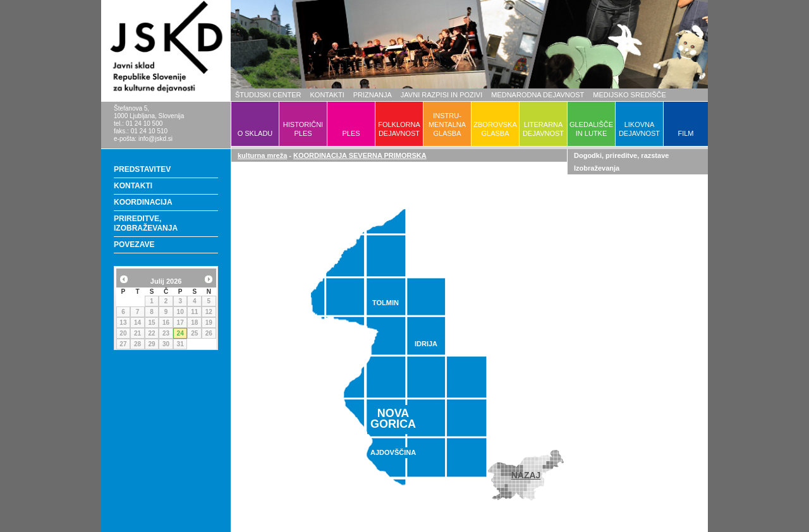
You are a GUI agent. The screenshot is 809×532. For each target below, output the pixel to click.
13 (123, 323)
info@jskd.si (155, 139)
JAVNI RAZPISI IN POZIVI (441, 95)
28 (137, 344)
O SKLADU (255, 133)
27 (123, 344)
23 (166, 333)
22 (151, 333)
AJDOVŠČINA (393, 452)
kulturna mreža (262, 155)
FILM (685, 133)
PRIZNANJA (373, 95)
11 (194, 312)
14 (137, 323)
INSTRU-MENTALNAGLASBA (447, 124)
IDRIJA (426, 344)
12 (209, 312)
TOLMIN (386, 303)
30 (166, 344)
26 (209, 333)
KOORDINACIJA (143, 202)
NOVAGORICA (393, 419)
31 (180, 344)
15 (151, 323)
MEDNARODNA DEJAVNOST (538, 95)
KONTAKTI (327, 95)
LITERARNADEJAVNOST (543, 129)
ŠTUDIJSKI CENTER (268, 95)
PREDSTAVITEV (142, 169)
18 (194, 323)
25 (194, 333)
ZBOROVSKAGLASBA (495, 129)
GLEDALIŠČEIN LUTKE (591, 129)
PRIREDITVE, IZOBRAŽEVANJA (146, 223)
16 (166, 323)
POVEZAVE (134, 245)
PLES (351, 133)
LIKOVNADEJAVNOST (639, 129)
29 (151, 344)
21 (137, 333)
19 (209, 323)
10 (180, 312)
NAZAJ (526, 475)
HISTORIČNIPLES (303, 129)
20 (123, 333)
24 (180, 333)
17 (180, 323)
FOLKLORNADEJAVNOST (399, 129)
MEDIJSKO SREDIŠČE (630, 95)
